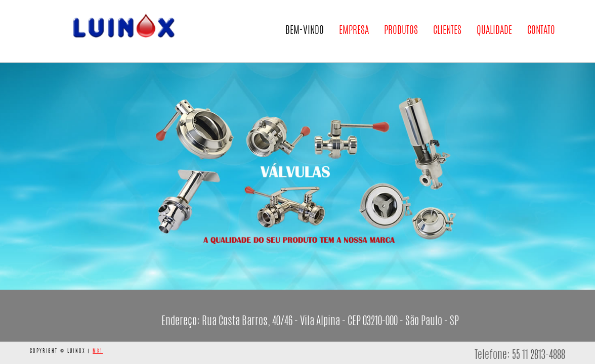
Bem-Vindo (305, 31)
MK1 (98, 351)
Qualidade (494, 38)
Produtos (401, 38)
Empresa (354, 38)
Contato (541, 38)
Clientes (447, 38)
